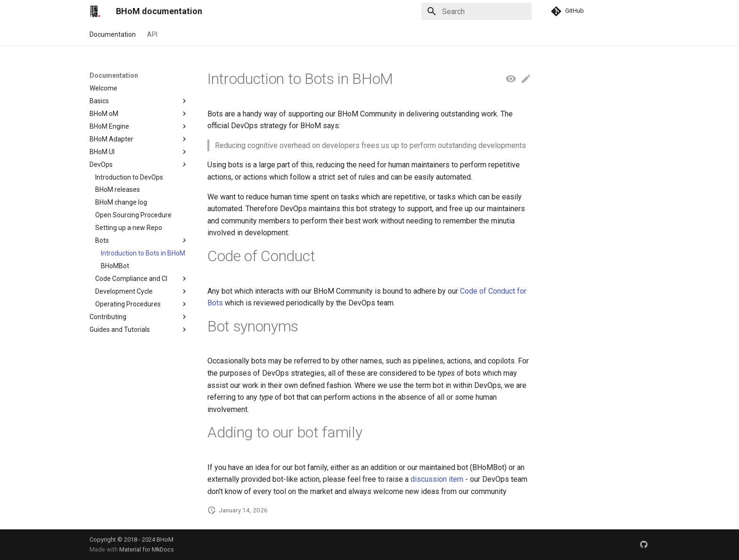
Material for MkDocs (147, 549)
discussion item (437, 479)
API (152, 34)
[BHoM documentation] (95, 11)
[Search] (476, 11)
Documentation (113, 34)
